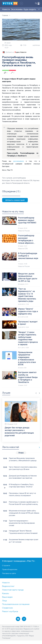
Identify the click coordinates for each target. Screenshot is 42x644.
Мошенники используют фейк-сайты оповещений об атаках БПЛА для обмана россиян (24, 513)
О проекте (6, 565)
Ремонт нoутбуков (10, 612)
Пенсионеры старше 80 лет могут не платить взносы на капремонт (22, 494)
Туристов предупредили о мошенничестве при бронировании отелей (22, 523)
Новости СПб (28, 181)
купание (9, 178)
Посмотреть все (11, 194)
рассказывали (18, 161)
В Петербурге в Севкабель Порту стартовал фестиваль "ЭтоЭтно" (21, 486)
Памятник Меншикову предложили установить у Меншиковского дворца (23, 459)
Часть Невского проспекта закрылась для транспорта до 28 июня (23, 468)
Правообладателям (10, 569)
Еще (38, 9)
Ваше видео (7, 597)
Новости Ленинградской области (17, 183)
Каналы (5, 594)
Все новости (39, 447)
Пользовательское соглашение (16, 604)
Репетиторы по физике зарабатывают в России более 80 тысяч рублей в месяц (24, 503)
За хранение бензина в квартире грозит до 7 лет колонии (24, 541)
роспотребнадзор (19, 178)
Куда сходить (30, 9)
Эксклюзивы (17, 9)
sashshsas (36, 45)
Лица (4, 601)
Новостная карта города (13, 590)
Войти (39, 3)
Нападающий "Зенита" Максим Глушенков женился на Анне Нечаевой (23, 532)
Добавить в (14, 52)
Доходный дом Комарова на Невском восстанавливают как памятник (23, 477)
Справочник (7, 608)
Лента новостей (16, 181)
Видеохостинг (8, 586)
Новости (6, 9)
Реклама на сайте (9, 573)
